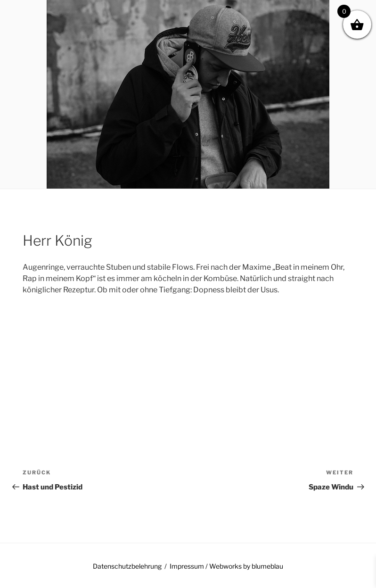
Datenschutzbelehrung (127, 566)
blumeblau (267, 566)
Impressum (187, 566)
